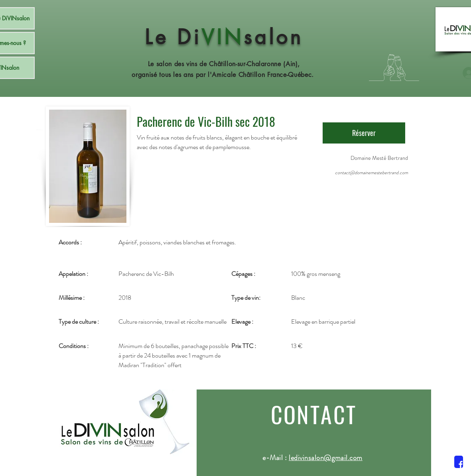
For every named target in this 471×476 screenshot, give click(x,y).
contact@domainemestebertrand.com (371, 173)
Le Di (173, 37)
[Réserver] (364, 133)
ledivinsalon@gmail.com (326, 458)
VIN (223, 37)
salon (273, 37)
